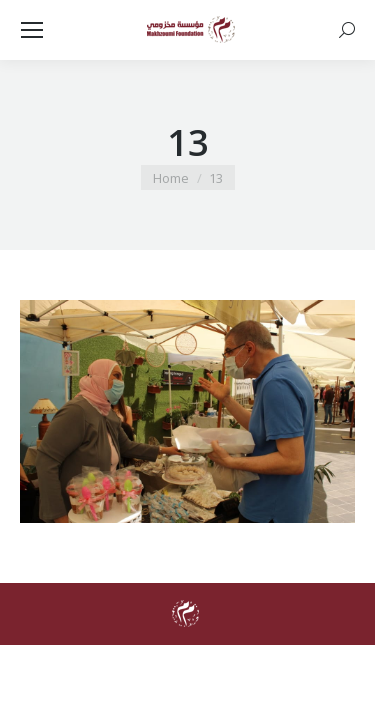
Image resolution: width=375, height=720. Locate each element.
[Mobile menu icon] (32, 30)
